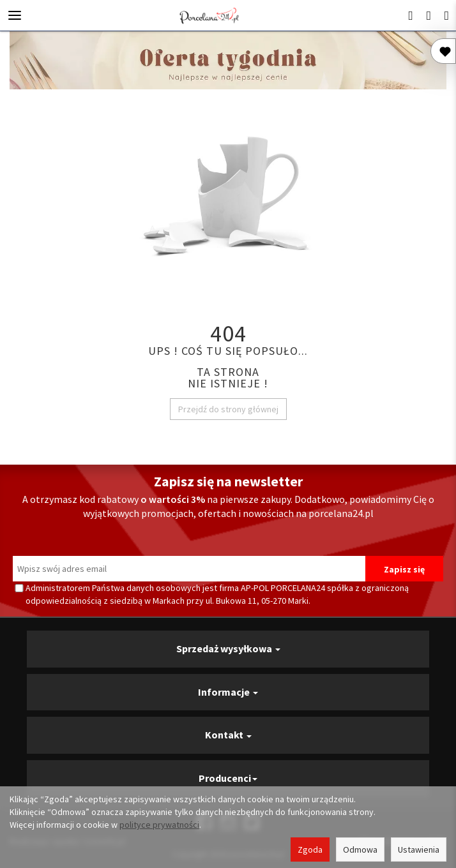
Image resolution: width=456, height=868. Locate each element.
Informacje (228, 692)
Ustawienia (419, 849)
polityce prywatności (159, 825)
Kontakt (228, 735)
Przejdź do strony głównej (228, 409)
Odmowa (360, 849)
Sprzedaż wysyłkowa (228, 648)
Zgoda (310, 849)
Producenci (228, 778)
